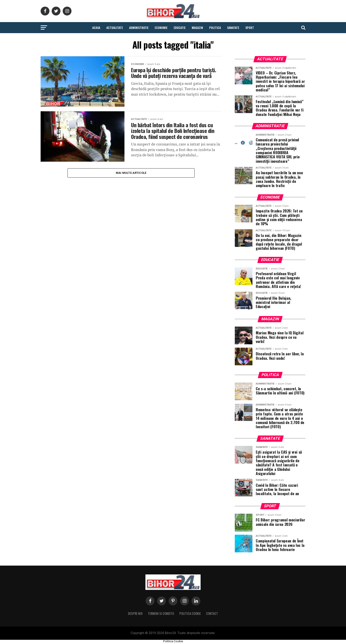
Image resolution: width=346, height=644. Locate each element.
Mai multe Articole (131, 178)
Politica (215, 27)
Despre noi (135, 613)
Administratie (139, 27)
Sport (250, 27)
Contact (212, 613)
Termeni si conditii (161, 613)
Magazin (197, 27)
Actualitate (115, 27)
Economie (161, 27)
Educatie (180, 27)
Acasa (96, 27)
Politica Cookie (190, 613)
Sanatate (233, 27)
